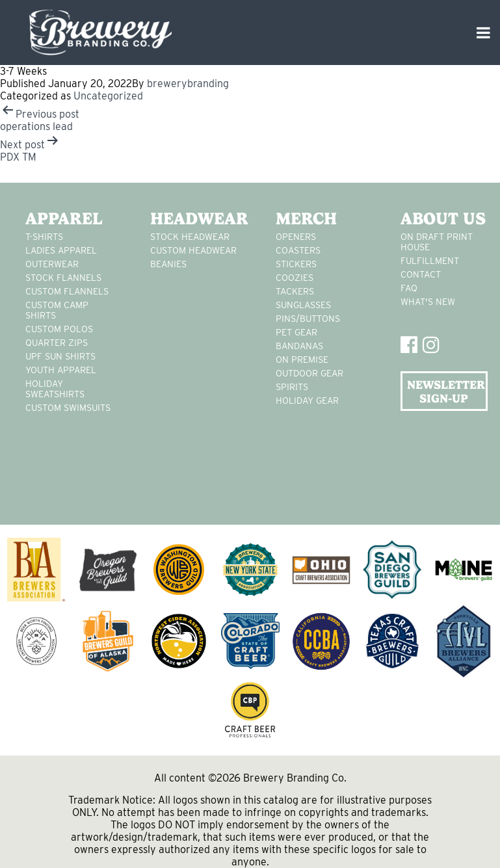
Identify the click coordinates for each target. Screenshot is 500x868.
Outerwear (52, 264)
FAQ (409, 288)
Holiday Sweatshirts (55, 389)
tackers (295, 291)
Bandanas (299, 346)
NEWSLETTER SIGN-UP (446, 391)
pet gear (296, 332)
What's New (428, 302)
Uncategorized (108, 96)
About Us (443, 218)
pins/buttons (308, 319)
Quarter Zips (57, 343)
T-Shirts (44, 237)
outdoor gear (309, 373)
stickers (296, 264)
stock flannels (63, 278)
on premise (302, 360)
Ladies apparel (61, 250)
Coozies (295, 278)
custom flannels (67, 291)
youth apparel (61, 370)
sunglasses (303, 305)
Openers (296, 237)
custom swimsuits (68, 408)
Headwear (194, 218)
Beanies (168, 264)
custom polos (59, 329)
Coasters (298, 250)
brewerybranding (188, 84)
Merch (306, 218)
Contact (421, 274)
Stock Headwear (190, 237)
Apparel (64, 218)
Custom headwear (193, 250)
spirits (292, 387)
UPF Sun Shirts (60, 356)
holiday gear (307, 401)
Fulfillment (430, 261)
